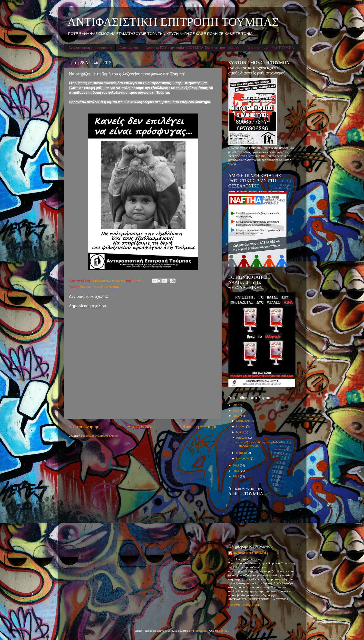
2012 (236, 476)
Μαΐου (241, 432)
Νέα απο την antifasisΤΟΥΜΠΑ (270, 48)
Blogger (224, 631)
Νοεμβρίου (243, 421)
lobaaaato (201, 631)
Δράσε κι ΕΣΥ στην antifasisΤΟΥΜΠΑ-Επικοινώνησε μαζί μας (192, 48)
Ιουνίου (241, 426)
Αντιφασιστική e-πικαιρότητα (90, 48)
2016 (236, 410)
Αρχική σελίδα (140, 427)
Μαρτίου (242, 453)
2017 (236, 405)
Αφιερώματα (129, 48)
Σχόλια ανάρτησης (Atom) (102, 436)
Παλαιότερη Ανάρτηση (198, 427)
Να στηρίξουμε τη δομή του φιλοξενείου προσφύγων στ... (260, 444)
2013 (236, 471)
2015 (236, 416)
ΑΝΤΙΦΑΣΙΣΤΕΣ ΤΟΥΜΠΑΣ (251, 553)
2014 (236, 465)
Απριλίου (242, 438)
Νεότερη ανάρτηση (85, 427)
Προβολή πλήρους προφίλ (245, 604)
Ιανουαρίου (244, 458)
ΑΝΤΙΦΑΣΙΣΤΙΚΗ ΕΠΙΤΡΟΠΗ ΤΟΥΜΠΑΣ (173, 22)
